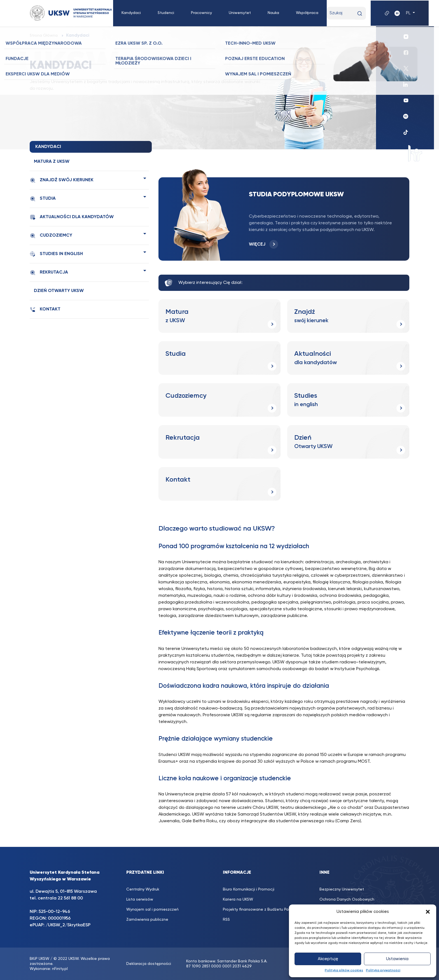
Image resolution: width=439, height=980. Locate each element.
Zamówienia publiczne (147, 920)
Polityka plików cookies (344, 970)
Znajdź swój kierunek (62, 180)
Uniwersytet (240, 13)
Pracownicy (201, 13)
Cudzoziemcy (51, 236)
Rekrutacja (49, 273)
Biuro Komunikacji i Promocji (249, 889)
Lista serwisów (140, 899)
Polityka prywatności (383, 970)
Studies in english (56, 254)
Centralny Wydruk (143, 889)
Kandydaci (131, 13)
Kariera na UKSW (238, 899)
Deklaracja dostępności (149, 964)
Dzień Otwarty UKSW (59, 291)
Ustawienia (397, 959)
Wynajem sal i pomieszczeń (152, 910)
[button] (428, 912)
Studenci (166, 13)
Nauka (273, 13)
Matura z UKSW (52, 162)
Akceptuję (328, 959)
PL (409, 13)
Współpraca (307, 13)
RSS (226, 920)
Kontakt (45, 309)
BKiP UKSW (39, 959)
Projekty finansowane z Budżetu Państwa (261, 910)
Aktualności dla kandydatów (72, 217)
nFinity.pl (60, 969)
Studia (43, 199)
